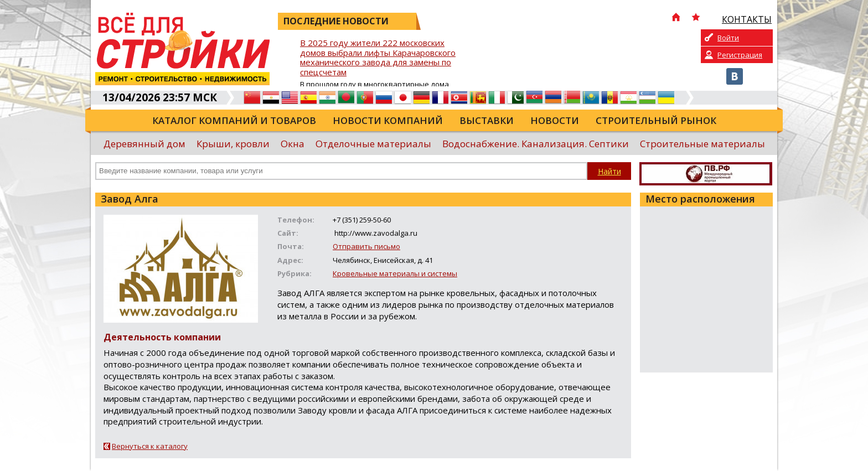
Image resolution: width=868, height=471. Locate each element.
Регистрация (740, 55)
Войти (728, 38)
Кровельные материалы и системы (395, 273)
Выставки (487, 120)
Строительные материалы (702, 144)
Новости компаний (388, 120)
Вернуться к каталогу (150, 446)
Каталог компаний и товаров (234, 120)
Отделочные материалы (373, 144)
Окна (293, 144)
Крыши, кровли (233, 144)
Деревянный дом (144, 144)
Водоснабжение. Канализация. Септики (536, 144)
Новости (555, 120)
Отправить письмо (366, 246)
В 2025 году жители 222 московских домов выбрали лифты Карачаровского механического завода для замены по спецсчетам (378, 58)
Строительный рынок (656, 120)
